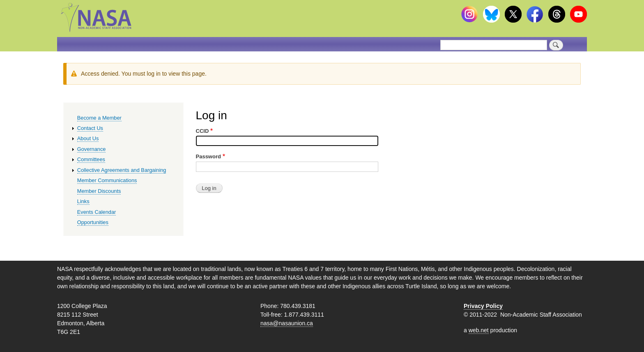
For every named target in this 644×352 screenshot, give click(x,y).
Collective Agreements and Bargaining (122, 170)
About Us (88, 138)
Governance (92, 149)
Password (208, 156)
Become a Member (99, 118)
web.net (479, 330)
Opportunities (93, 222)
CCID (202, 131)
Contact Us (90, 128)
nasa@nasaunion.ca (287, 323)
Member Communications (107, 180)
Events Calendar (97, 212)
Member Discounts (99, 191)
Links (83, 201)
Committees (91, 159)
